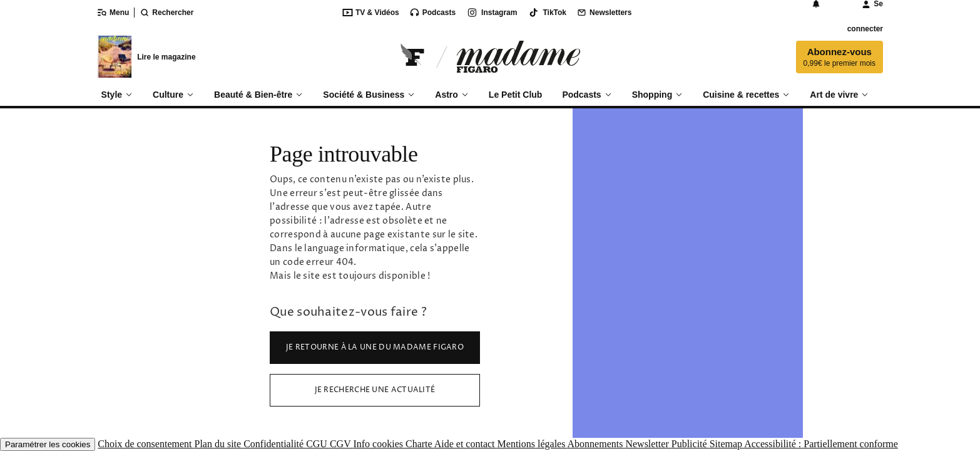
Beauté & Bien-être (258, 95)
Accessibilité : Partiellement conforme (821, 444)
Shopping (658, 95)
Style (117, 95)
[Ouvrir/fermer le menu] (115, 13)
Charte (420, 444)
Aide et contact (466, 444)
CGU (318, 444)
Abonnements (597, 444)
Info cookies (379, 444)
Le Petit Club (516, 95)
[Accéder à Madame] (518, 57)
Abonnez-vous (840, 57)
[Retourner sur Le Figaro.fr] (413, 57)
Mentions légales (533, 444)
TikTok (547, 13)
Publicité (691, 444)
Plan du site (219, 444)
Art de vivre (839, 95)
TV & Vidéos (371, 13)
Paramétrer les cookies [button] (48, 444)
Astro (452, 95)
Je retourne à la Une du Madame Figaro (375, 347)
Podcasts (432, 13)
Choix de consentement (146, 444)
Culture (173, 95)
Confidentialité (275, 444)
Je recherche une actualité (375, 390)
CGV (342, 444)
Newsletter (648, 444)
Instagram (491, 13)
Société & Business (369, 95)
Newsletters (604, 13)
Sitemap (727, 444)
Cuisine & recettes (746, 95)
